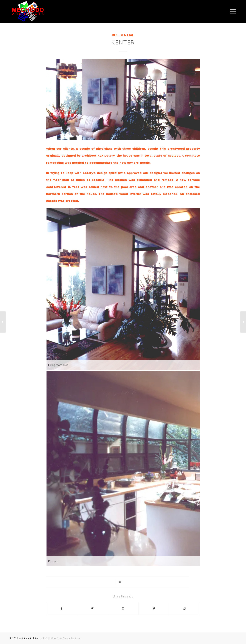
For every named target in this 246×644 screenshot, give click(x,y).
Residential (123, 35)
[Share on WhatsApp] (123, 609)
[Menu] (232, 11)
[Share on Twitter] (93, 609)
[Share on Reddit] (184, 609)
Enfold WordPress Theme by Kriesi (62, 638)
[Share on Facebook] (62, 609)
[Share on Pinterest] (154, 609)
